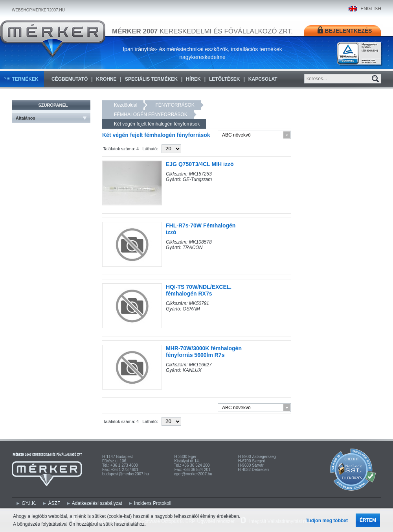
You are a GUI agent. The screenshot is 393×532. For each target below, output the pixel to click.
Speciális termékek (151, 79)
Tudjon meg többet (327, 521)
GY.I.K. (29, 503)
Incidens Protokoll (153, 503)
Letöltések (224, 79)
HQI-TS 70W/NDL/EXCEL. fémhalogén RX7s (199, 290)
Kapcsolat (263, 79)
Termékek (25, 79)
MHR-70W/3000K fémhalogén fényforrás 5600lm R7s (204, 352)
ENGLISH (371, 9)
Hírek (193, 79)
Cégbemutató (70, 79)
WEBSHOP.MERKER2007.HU (38, 10)
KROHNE (107, 79)
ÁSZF (54, 503)
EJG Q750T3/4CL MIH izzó (200, 164)
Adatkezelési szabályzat (97, 503)
